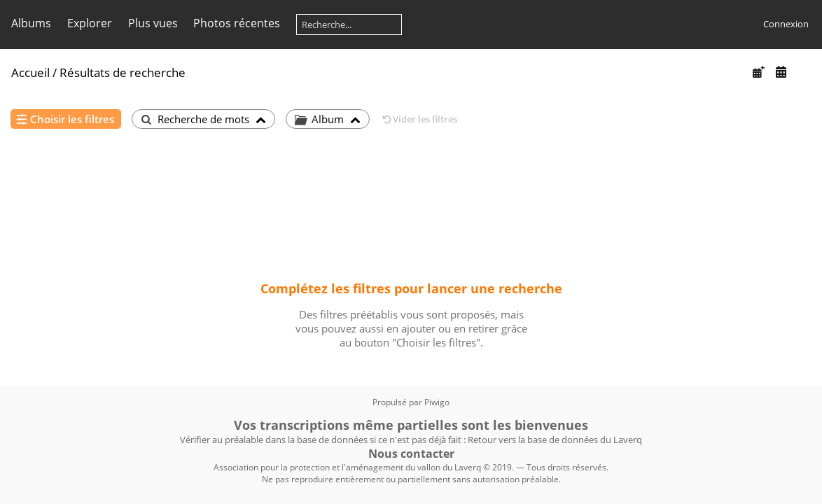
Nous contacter (411, 454)
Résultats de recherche (123, 72)
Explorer (90, 23)
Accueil (30, 72)
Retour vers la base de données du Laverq (555, 440)
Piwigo (437, 402)
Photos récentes (237, 23)
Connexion (786, 24)
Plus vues (153, 23)
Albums (31, 23)
